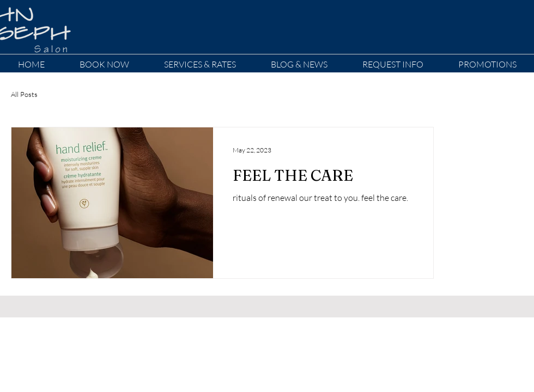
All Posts (24, 94)
